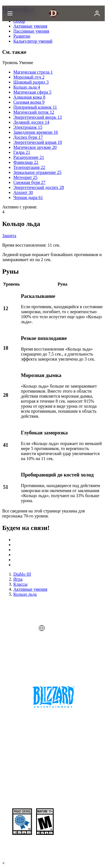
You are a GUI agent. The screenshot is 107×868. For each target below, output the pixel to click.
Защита (9, 236)
